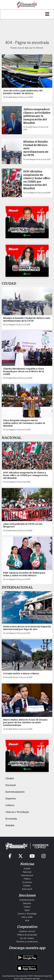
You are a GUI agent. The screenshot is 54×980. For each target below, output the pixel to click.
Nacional (11, 785)
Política (27, 879)
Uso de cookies (27, 938)
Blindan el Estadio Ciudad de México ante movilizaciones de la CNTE (27, 319)
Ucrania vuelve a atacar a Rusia (21, 674)
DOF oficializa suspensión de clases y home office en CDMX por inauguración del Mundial (25, 475)
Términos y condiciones (27, 941)
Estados (10, 825)
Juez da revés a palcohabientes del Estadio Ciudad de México (23, 92)
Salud (27, 910)
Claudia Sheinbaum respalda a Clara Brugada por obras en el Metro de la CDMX (24, 371)
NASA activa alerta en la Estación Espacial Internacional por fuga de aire (27, 628)
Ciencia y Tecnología (17, 812)
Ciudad (10, 779)
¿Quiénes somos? (27, 931)
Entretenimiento (15, 792)
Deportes (11, 799)
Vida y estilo (27, 917)
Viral (27, 920)
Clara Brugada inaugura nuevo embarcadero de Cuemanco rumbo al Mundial (24, 423)
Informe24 (27, 889)
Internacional (27, 875)
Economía (11, 819)
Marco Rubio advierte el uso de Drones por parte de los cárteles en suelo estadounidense (25, 722)
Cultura (10, 805)
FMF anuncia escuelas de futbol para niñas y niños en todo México (24, 574)
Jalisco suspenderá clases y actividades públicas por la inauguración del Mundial (37, 116)
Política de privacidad (27, 934)
